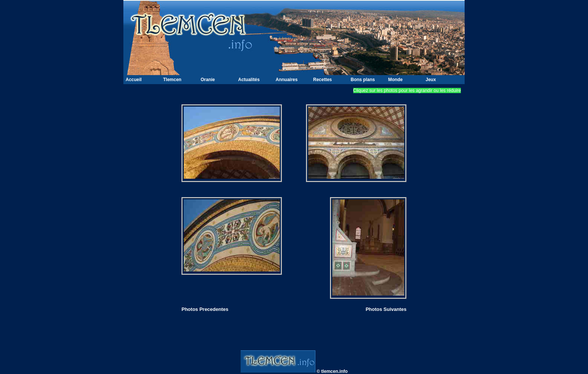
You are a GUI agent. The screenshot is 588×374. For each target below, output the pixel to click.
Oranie (208, 80)
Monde (395, 80)
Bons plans (363, 80)
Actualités (249, 80)
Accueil (134, 80)
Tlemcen (172, 80)
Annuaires (287, 80)
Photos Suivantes (386, 309)
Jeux (431, 80)
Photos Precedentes (205, 309)
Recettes (322, 80)
